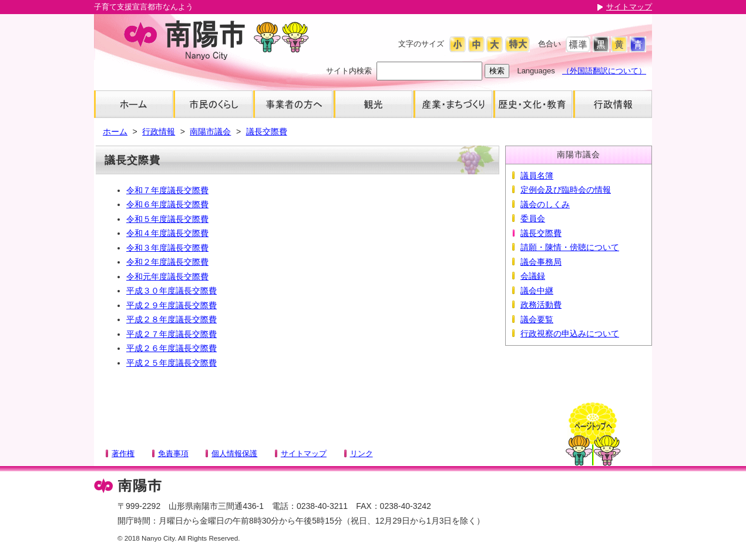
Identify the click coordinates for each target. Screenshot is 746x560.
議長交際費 (267, 131)
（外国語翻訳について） (604, 71)
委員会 (533, 218)
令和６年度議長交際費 (167, 204)
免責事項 (173, 453)
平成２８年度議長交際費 (172, 319)
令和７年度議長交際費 (167, 190)
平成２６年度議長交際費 (172, 348)
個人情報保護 (234, 453)
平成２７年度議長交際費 (172, 334)
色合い (550, 44)
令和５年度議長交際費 (167, 219)
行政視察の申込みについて (570, 333)
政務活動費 (541, 305)
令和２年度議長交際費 (167, 262)
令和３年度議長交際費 (167, 248)
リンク (362, 453)
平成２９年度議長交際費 (172, 305)
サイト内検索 (349, 71)
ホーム (115, 131)
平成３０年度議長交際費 (172, 291)
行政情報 (159, 131)
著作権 (123, 453)
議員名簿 (537, 176)
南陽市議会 (210, 131)
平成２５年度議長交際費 (172, 363)
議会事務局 (541, 262)
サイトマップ (629, 7)
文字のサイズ (421, 44)
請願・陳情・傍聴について (570, 247)
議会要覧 (537, 319)
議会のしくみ (545, 204)
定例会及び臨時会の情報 (566, 190)
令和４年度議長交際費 (167, 233)
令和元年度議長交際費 (167, 276)
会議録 (533, 276)
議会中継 (537, 291)
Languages (536, 71)
